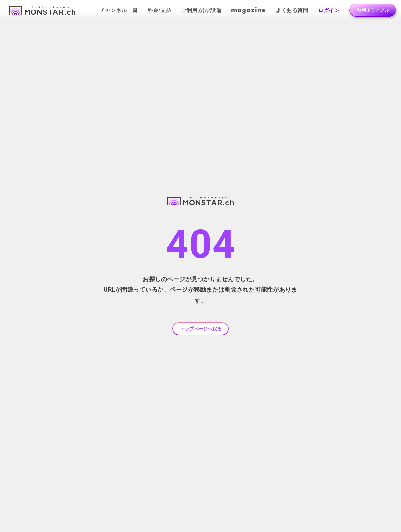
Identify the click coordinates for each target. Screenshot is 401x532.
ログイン (329, 10)
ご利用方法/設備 (201, 10)
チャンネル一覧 (119, 10)
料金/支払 (160, 10)
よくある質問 (292, 10)
